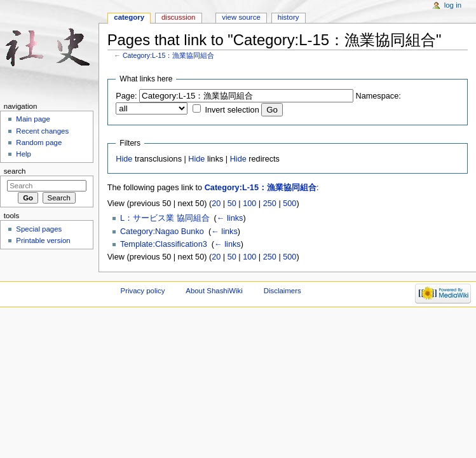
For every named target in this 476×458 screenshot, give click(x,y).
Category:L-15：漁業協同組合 (169, 55)
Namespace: (378, 96)
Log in (453, 5)
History (289, 17)
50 (232, 204)
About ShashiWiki (214, 291)
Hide (124, 159)
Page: (126, 96)
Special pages (39, 229)
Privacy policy (143, 291)
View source (241, 17)
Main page (33, 119)
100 (249, 204)
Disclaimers (282, 291)
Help (24, 154)
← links (230, 218)
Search (15, 171)
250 (270, 204)
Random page (39, 142)
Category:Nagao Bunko (162, 232)
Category (129, 17)
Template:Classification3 (164, 244)
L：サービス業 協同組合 (165, 218)
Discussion (178, 17)
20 (216, 204)
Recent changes (42, 131)
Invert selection (232, 110)
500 (289, 204)
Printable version (43, 240)
